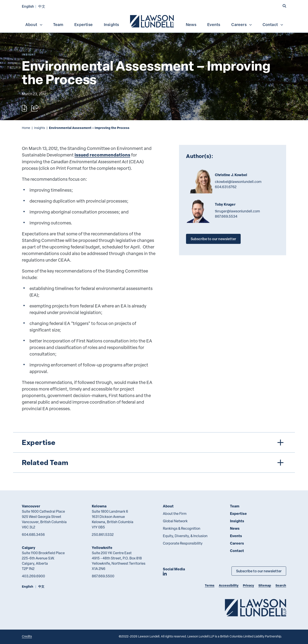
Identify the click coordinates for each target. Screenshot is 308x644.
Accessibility (229, 585)
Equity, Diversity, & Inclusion (185, 536)
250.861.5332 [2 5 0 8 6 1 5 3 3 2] (103, 535)
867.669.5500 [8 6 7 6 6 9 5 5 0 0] (103, 576)
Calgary (29, 548)
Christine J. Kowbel (231, 175)
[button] (284, 6)
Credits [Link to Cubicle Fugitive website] (27, 636)
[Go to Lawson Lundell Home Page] (256, 608)
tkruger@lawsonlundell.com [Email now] (237, 211)
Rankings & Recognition (182, 528)
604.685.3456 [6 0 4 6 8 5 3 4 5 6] (33, 535)
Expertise (84, 24)
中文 (42, 6)
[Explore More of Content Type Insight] (29, 55)
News (191, 24)
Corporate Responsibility (183, 543)
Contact (273, 24)
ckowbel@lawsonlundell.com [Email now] (238, 182)
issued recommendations (102, 155)
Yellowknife (102, 548)
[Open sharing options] (35, 108)
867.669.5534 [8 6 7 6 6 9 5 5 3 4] (226, 216)
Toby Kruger (225, 204)
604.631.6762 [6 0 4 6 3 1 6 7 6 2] (226, 187)
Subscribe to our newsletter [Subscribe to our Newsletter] (259, 571)
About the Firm (175, 514)
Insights (111, 24)
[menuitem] (152, 21)
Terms (210, 585)
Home (26, 128)
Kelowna (99, 506)
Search (281, 585)
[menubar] (154, 21)
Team (58, 24)
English (28, 6)
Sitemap (265, 585)
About (34, 24)
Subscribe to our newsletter (213, 239)
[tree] (154, 452)
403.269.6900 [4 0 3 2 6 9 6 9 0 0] (33, 576)
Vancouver (31, 506)
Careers (242, 24)
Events (214, 24)
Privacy (248, 585)
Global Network (175, 521)
